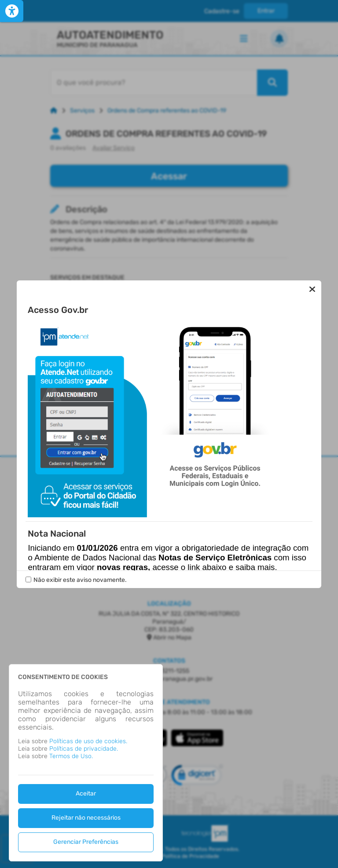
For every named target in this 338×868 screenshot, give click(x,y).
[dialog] (86, 763)
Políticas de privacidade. (84, 749)
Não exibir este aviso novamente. (80, 580)
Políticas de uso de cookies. (88, 741)
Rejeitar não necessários (86, 818)
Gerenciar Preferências (86, 842)
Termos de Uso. (71, 756)
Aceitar (86, 794)
